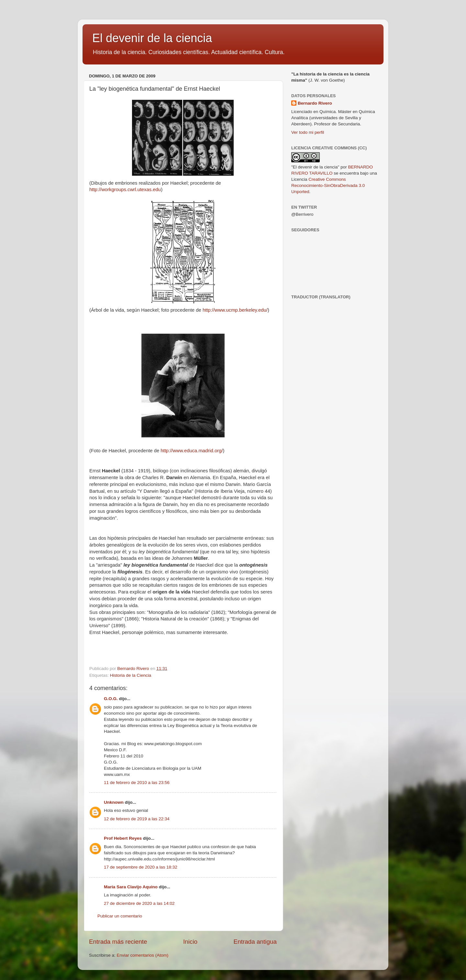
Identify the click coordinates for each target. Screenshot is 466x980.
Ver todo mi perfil (308, 132)
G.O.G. (111, 699)
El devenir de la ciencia (152, 38)
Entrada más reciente (118, 942)
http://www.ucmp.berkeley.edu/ (235, 310)
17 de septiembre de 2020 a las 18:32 (141, 867)
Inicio (190, 942)
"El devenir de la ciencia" (315, 167)
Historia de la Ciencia (131, 675)
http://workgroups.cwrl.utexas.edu (125, 190)
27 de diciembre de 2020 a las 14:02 (139, 903)
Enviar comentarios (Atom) (143, 955)
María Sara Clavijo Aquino (131, 887)
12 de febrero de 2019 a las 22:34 (137, 819)
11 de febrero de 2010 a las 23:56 (137, 783)
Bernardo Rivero (315, 103)
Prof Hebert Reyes (123, 838)
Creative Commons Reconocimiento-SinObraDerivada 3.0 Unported (328, 185)
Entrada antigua (255, 942)
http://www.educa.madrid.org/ (192, 451)
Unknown (114, 802)
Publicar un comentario (120, 916)
